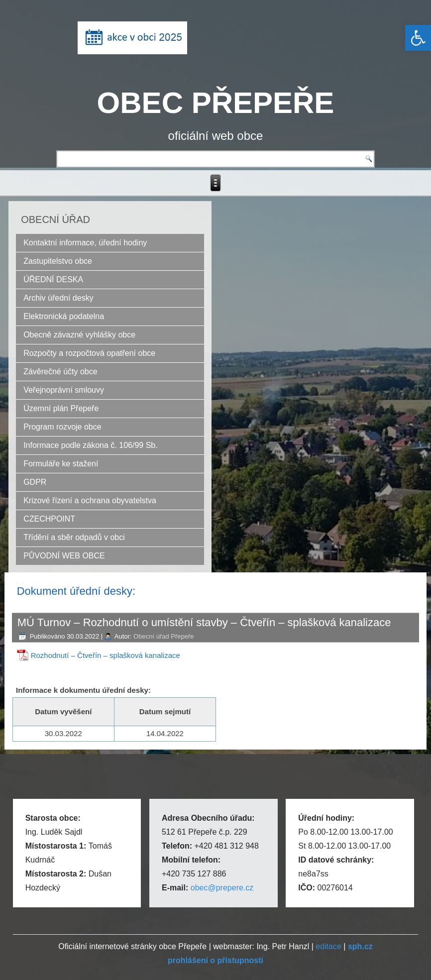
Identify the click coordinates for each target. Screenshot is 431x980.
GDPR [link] (35, 482)
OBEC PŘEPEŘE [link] (216, 103)
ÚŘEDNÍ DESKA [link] (53, 279)
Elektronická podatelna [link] (64, 316)
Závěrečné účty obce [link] (60, 372)
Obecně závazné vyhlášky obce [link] (79, 335)
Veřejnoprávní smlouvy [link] (64, 390)
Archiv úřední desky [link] (58, 298)
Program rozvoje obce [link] (62, 427)
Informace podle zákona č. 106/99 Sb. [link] (91, 445)
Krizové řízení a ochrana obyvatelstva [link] (90, 500)
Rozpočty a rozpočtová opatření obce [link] (89, 353)
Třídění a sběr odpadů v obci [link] (74, 537)
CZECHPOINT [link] (49, 519)
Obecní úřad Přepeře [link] (163, 636)
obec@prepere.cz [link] (222, 888)
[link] (418, 38)
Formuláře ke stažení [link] (61, 464)
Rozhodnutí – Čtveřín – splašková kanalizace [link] (106, 655)
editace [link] (328, 946)
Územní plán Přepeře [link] (61, 408)
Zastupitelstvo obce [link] (58, 261)
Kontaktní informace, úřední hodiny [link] (85, 243)
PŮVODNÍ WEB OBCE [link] (64, 556)
